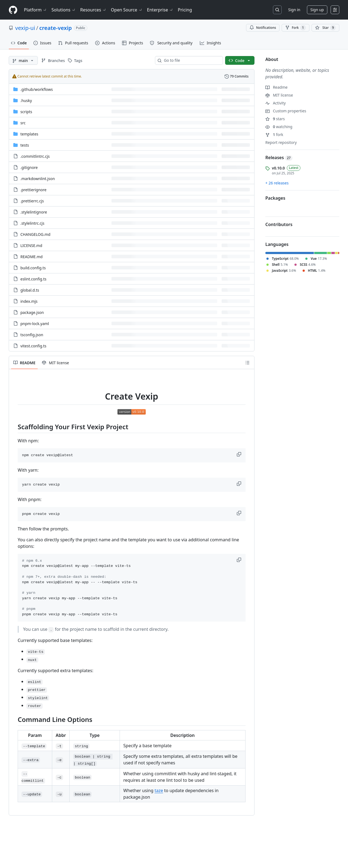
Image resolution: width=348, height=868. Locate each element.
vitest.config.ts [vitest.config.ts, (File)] (33, 346)
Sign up (317, 10)
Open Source (127, 10)
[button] (240, 454)
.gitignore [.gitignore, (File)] (29, 167)
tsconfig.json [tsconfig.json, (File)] (32, 335)
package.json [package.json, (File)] (32, 312)
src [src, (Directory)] (23, 123)
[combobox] (191, 60)
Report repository (281, 142)
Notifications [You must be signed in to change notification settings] (263, 28)
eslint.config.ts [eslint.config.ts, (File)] (33, 279)
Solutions (64, 10)
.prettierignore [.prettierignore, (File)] (33, 190)
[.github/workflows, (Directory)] (37, 89)
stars (275, 119)
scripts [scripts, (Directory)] (26, 112)
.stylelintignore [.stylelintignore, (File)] (34, 212)
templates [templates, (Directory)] (29, 134)
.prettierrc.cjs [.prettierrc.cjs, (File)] (32, 201)
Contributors (279, 224)
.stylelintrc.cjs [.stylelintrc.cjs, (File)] (32, 223)
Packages (275, 198)
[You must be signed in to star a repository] (325, 28)
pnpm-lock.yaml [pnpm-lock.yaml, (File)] (35, 324)
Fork (295, 28)
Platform (35, 10)
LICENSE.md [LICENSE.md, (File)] (31, 245)
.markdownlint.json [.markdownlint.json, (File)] (38, 179)
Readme (276, 87)
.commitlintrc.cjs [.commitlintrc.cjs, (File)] (35, 156)
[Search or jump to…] (277, 10)
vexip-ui (25, 28)
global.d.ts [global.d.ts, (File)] (30, 290)
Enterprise (160, 10)
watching (279, 127)
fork (274, 135)
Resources (93, 10)
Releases (279, 157)
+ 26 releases (277, 183)
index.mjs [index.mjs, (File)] (29, 301)
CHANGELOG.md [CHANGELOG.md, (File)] (35, 234)
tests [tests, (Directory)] (25, 145)
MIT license (279, 95)
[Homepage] (13, 10)
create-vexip (56, 28)
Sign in (294, 10)
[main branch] (23, 60)
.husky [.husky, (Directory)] (26, 101)
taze (159, 790)
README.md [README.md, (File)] (32, 257)
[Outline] (247, 363)
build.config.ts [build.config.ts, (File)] (33, 268)
